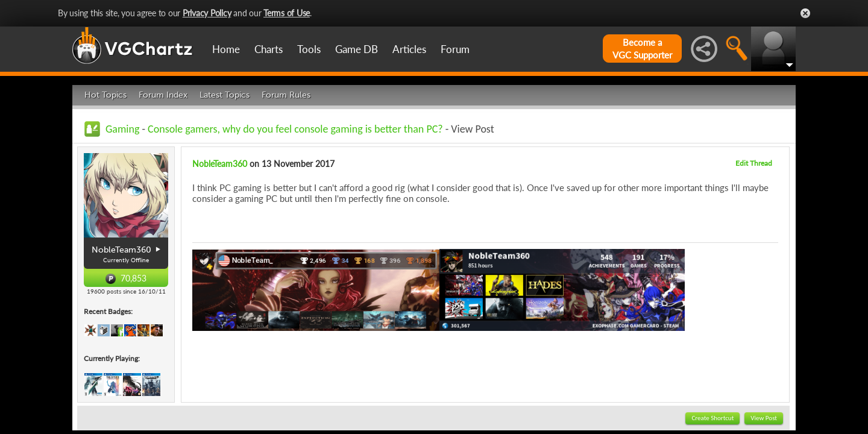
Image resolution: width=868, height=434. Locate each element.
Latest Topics (225, 95)
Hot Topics (105, 95)
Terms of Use (287, 13)
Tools (309, 49)
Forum (455, 49)
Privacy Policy (207, 13)
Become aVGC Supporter (642, 49)
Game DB (357, 49)
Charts (269, 49)
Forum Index (163, 95)
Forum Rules (286, 95)
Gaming (122, 129)
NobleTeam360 (220, 164)
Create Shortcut (712, 418)
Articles (409, 49)
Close (805, 13)
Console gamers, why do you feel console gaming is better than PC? (295, 129)
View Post (764, 418)
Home (226, 49)
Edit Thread (754, 163)
